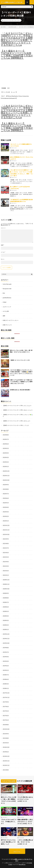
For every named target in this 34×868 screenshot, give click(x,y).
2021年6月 (6, 553)
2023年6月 (6, 444)
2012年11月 (6, 765)
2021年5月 (6, 557)
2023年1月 (6, 467)
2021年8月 (6, 544)
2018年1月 (6, 688)
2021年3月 (6, 566)
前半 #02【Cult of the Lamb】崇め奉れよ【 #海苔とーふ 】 (8, 842)
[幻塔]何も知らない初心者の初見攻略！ (20, 390)
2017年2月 (6, 716)
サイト (3, 259)
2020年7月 (6, 602)
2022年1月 (6, 521)
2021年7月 (6, 548)
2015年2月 (6, 743)
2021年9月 (6, 539)
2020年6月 (6, 607)
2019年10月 (6, 643)
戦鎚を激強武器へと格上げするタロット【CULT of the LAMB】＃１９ (25, 822)
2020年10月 (6, 589)
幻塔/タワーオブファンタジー (11, 320)
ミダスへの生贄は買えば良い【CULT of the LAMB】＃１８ (25, 842)
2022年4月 (6, 507)
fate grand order (7, 289)
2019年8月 (6, 648)
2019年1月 (6, 670)
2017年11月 (6, 697)
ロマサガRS (6, 311)
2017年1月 (6, 720)
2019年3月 (6, 661)
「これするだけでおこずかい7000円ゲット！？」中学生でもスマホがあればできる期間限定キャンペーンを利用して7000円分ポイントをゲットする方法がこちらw (17, 39)
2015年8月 (6, 738)
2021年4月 (6, 562)
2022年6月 (6, 498)
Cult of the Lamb (15, 20)
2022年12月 (6, 471)
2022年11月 (6, 476)
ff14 (4, 293)
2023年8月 (6, 435)
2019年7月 (6, 652)
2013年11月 (6, 761)
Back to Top (17, 852)
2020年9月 (6, 593)
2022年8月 (6, 489)
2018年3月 (6, 684)
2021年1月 (6, 575)
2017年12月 (6, 693)
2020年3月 (6, 620)
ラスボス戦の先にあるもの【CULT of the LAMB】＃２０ (25, 799)
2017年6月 (6, 707)
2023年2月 (6, 462)
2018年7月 (6, 675)
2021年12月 (6, 525)
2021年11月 (6, 530)
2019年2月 (6, 666)
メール (3, 252)
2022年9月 (6, 485)
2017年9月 (6, 702)
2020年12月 (6, 580)
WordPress (22, 864)
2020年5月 (6, 611)
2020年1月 (6, 630)
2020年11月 (6, 584)
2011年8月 (6, 770)
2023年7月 (6, 439)
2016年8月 (6, 725)
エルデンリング (7, 307)
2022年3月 (6, 512)
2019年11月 (6, 639)
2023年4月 (6, 453)
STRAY (5, 302)
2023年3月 (6, 457)
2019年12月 (6, 634)
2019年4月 (6, 657)
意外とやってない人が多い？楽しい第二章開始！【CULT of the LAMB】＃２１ (9, 800)
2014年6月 (6, 752)
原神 (4, 316)
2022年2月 (6, 516)
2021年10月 (6, 534)
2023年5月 (6, 448)
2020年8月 (6, 598)
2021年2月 (6, 571)
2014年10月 (6, 747)
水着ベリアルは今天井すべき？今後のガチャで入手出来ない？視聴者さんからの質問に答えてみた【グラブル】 (21, 382)
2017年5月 (6, 711)
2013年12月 (6, 756)
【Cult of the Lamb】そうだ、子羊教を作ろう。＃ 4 (9, 822)
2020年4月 (6, 616)
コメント (3, 228)
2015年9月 (6, 734)
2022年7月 (6, 494)
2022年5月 (6, 503)
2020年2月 (6, 625)
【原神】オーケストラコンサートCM (20, 360)
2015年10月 (6, 729)
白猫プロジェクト (7, 325)
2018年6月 (6, 679)
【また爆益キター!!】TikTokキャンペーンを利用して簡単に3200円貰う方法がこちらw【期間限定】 (17, 55)
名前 (2, 245)
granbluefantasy (7, 298)
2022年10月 (6, 480)
